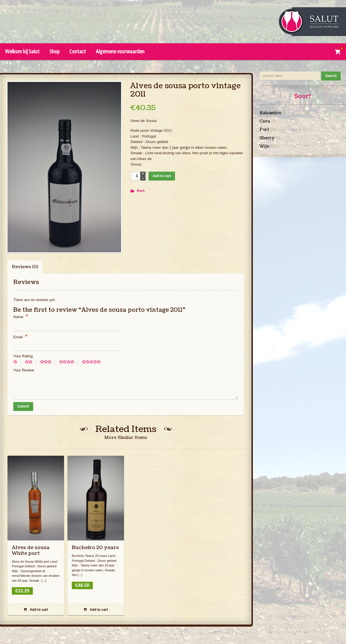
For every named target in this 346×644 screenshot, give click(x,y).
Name (21, 317)
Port (140, 191)
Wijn (264, 147)
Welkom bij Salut (22, 52)
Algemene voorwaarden (120, 52)
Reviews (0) (25, 267)
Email (20, 337)
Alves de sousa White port (31, 550)
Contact (78, 52)
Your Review (24, 370)
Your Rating (23, 356)
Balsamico (270, 113)
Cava (265, 121)
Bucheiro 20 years (95, 548)
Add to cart (162, 176)
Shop (54, 52)
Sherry (267, 138)
